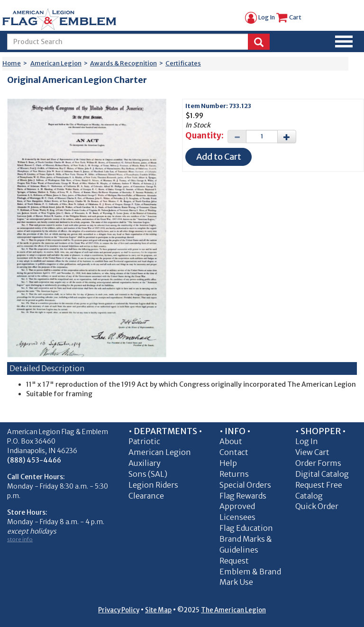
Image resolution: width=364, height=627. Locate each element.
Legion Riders (153, 485)
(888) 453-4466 (34, 460)
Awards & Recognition (123, 63)
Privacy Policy (119, 610)
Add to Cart (219, 157)
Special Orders (245, 485)
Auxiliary (145, 463)
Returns (234, 474)
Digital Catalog (322, 474)
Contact (234, 452)
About (231, 441)
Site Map (158, 610)
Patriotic (144, 441)
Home (12, 63)
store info (20, 539)
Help (228, 463)
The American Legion (233, 610)
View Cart (312, 452)
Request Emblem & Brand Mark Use (250, 572)
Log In (260, 17)
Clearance (146, 496)
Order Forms (318, 463)
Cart (289, 17)
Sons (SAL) (148, 474)
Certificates (183, 63)
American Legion (56, 63)
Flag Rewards (243, 496)
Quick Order (317, 506)
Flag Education (246, 528)
